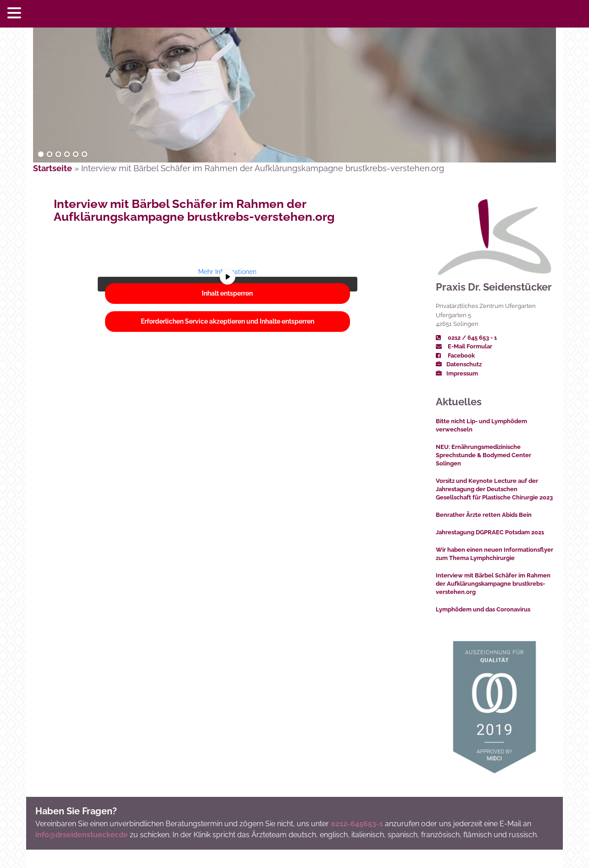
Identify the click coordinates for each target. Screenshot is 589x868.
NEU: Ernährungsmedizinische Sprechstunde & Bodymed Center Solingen (483, 455)
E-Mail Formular (464, 346)
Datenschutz (459, 364)
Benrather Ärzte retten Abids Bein (484, 515)
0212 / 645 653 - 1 (466, 338)
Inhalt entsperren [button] (227, 293)
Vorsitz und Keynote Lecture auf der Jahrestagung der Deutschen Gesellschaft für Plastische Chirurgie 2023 (494, 489)
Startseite (53, 168)
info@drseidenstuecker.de (82, 835)
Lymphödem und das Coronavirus (483, 609)
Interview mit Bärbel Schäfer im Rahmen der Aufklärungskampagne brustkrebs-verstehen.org (194, 210)
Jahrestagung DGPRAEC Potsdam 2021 (490, 532)
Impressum (457, 373)
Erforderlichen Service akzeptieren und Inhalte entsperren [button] (228, 321)
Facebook (455, 356)
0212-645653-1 (357, 824)
